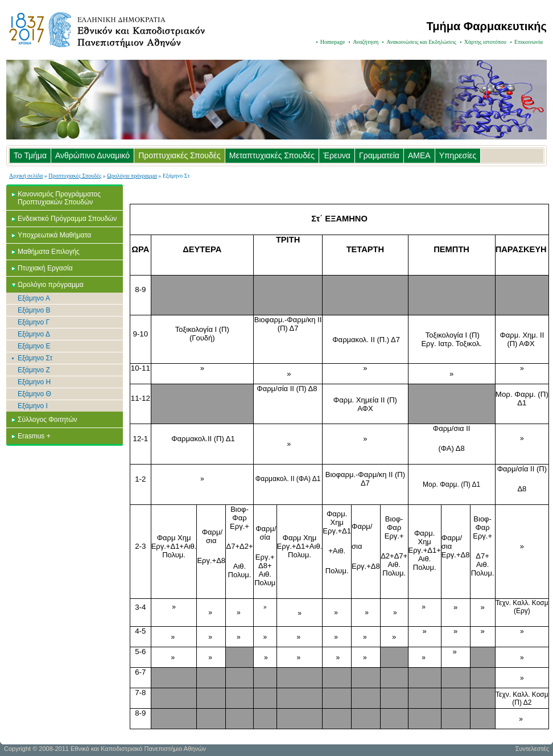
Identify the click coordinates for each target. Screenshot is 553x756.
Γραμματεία (379, 155)
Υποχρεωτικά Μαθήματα (54, 235)
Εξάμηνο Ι (33, 406)
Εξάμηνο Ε (34, 346)
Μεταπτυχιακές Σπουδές (272, 155)
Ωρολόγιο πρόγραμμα (132, 176)
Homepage (333, 42)
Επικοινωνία (529, 42)
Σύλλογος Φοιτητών (48, 420)
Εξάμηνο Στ (35, 358)
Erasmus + (34, 436)
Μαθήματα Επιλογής (49, 252)
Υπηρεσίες (458, 155)
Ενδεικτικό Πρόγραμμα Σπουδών (67, 219)
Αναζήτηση (366, 42)
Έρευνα (337, 155)
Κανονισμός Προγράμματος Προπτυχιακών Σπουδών (59, 198)
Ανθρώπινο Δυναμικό (92, 155)
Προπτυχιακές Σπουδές (179, 155)
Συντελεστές (532, 749)
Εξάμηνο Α (34, 298)
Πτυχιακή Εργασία (45, 268)
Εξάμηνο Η (34, 382)
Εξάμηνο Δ (34, 334)
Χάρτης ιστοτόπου (485, 42)
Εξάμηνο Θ (34, 394)
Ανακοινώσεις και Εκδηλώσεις (421, 42)
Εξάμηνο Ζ (34, 370)
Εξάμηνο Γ (34, 322)
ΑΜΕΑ (419, 155)
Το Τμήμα (30, 155)
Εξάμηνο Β (34, 310)
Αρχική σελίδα (26, 176)
